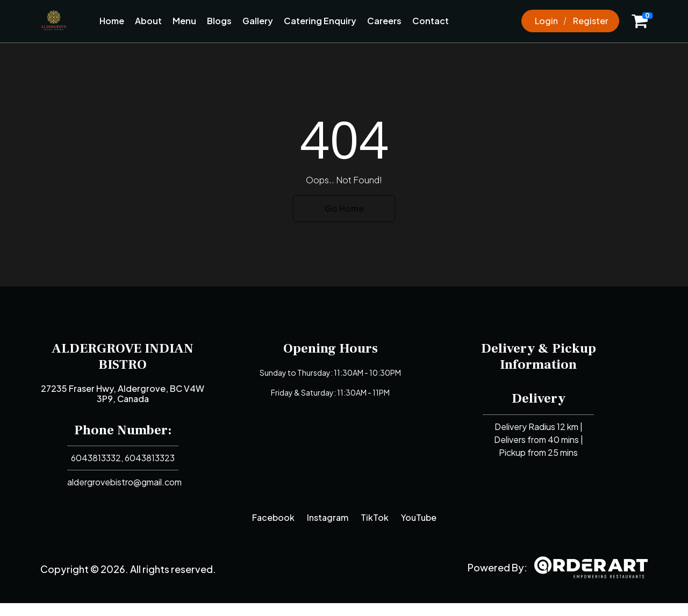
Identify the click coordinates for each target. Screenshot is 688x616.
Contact (431, 21)
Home (112, 21)
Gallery (258, 21)
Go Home (344, 208)
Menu (184, 21)
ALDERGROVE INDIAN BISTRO (123, 356)
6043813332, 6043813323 (123, 458)
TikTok (375, 517)
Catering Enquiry (320, 21)
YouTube (419, 517)
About (148, 21)
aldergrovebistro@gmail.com (124, 482)
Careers (384, 21)
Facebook (273, 517)
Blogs (219, 21)
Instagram (328, 517)
